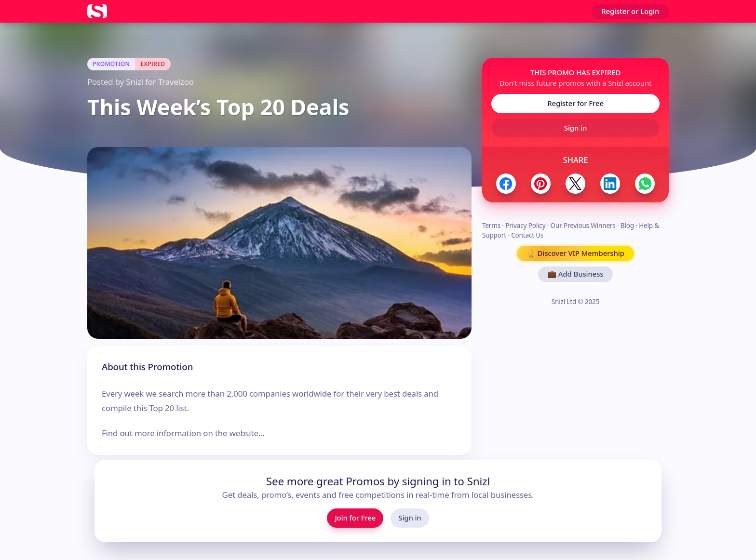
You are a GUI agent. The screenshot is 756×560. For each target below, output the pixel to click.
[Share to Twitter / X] (575, 183)
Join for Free (355, 518)
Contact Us (527, 235)
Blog (627, 226)
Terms (491, 226)
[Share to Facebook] (506, 183)
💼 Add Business (576, 274)
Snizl (135, 82)
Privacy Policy (525, 226)
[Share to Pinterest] (541, 183)
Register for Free (575, 103)
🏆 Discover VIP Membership (575, 253)
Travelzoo (176, 82)
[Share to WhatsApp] (645, 183)
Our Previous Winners (583, 226)
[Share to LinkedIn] (610, 183)
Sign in (575, 128)
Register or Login (630, 11)
